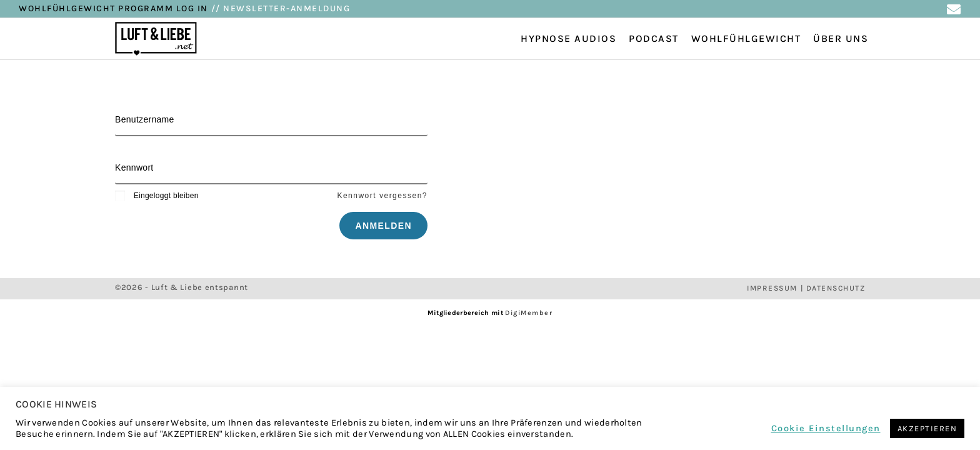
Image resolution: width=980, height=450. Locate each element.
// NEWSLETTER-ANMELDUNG (281, 8)
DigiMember (529, 313)
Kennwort (134, 167)
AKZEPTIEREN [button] (927, 428)
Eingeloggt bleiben (157, 196)
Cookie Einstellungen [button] (826, 429)
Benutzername (145, 119)
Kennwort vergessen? (382, 196)
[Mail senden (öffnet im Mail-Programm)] (953, 9)
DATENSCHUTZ (836, 288)
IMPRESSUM (772, 288)
